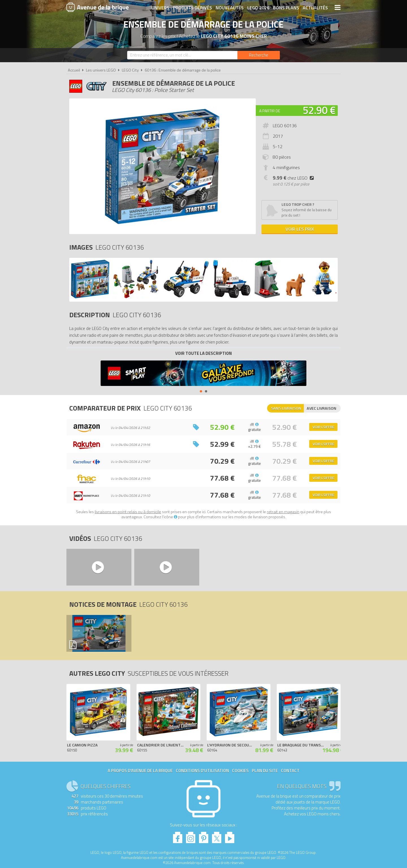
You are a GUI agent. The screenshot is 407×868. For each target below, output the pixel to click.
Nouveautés (230, 8)
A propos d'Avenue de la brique (140, 771)
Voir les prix (300, 229)
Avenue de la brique (98, 7)
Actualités (315, 8)
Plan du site (265, 771)
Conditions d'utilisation (202, 771)
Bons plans (286, 8)
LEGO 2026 (258, 8)
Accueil (74, 70)
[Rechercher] (259, 55)
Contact (290, 771)
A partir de (270, 111)
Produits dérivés (192, 8)
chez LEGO (294, 178)
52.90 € (319, 110)
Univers (160, 8)
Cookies (240, 771)
